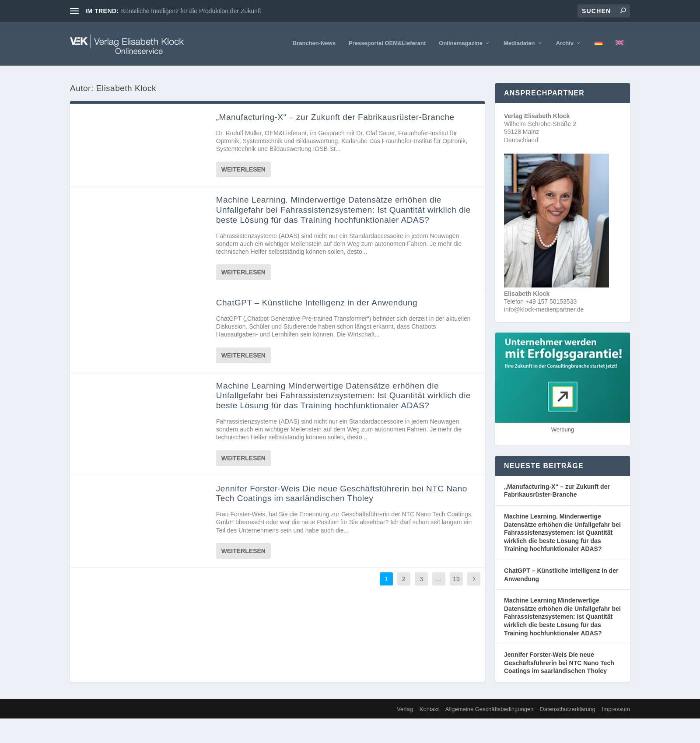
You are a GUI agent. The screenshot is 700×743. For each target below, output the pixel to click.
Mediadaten (519, 43)
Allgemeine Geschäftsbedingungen (490, 709)
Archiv (565, 43)
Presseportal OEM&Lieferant (387, 43)
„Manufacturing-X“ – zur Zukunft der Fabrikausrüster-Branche (335, 117)
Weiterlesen (243, 169)
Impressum (616, 709)
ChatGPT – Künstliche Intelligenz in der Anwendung (317, 303)
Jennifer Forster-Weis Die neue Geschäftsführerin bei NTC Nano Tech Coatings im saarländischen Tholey (342, 494)
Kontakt (429, 709)
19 (456, 579)
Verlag (405, 709)
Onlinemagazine (461, 43)
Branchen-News (314, 43)
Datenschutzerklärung (567, 709)
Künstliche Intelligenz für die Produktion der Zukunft (191, 11)
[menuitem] (598, 53)
